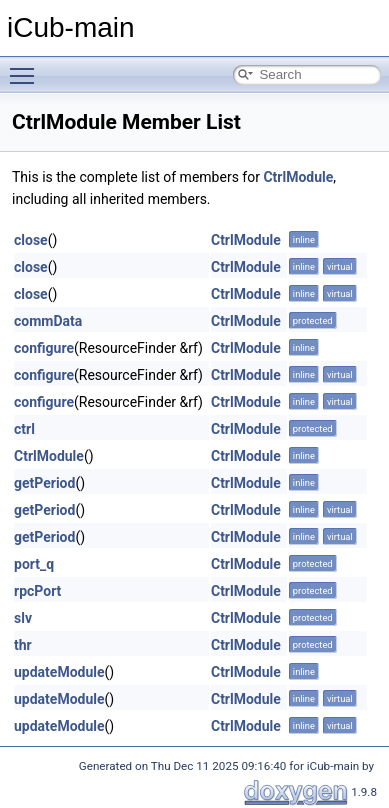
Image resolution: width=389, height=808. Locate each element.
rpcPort (37, 591)
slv (23, 618)
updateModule (59, 672)
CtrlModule (298, 177)
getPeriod (44, 483)
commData (48, 321)
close (31, 240)
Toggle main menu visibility (27, 67)
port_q (34, 564)
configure (44, 348)
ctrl (24, 429)
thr (23, 645)
